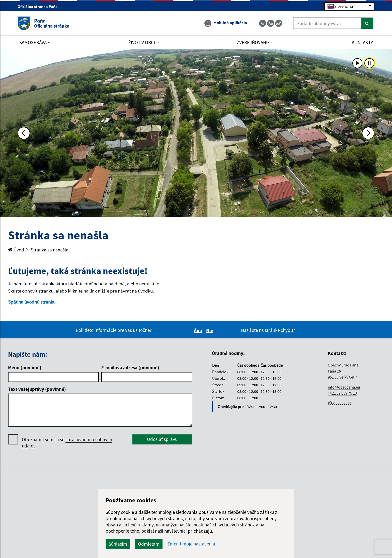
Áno (199, 330)
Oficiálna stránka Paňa (40, 7)
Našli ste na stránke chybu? (268, 330)
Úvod (16, 250)
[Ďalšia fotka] (368, 133)
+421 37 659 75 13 (342, 393)
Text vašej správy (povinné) (37, 389)
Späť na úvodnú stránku (32, 302)
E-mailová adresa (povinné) (130, 367)
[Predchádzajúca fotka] (24, 133)
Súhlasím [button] (118, 544)
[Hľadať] (367, 23)
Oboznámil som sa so (67, 443)
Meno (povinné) (25, 367)
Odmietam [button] (149, 544)
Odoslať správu (162, 439)
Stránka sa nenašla (50, 250)
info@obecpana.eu (344, 387)
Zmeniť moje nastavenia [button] (191, 544)
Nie (210, 330)
